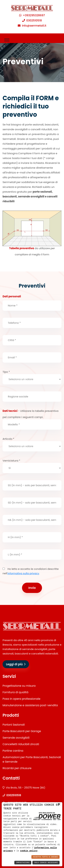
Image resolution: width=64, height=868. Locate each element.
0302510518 (34, 20)
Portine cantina (13, 751)
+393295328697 (34, 15)
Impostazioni (23, 863)
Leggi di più (16, 664)
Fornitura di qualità (15, 692)
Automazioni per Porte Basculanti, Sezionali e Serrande (32, 759)
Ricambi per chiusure (17, 768)
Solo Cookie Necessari (46, 863)
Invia (32, 588)
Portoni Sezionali (14, 725)
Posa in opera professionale (21, 699)
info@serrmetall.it (34, 26)
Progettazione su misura (19, 686)
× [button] (59, 804)
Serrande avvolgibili (16, 738)
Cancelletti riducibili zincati (21, 744)
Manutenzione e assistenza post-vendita (30, 705)
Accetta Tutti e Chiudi (45, 857)
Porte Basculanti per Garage (22, 731)
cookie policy (29, 851)
